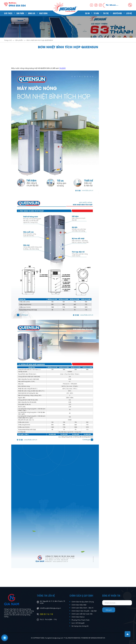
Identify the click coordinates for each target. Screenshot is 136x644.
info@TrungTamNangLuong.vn (50, 608)
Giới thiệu (8, 13)
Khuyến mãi (117, 13)
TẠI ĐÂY (63, 68)
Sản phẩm (20, 13)
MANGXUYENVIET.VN (98, 638)
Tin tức (106, 13)
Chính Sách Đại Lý (78, 617)
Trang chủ (8, 40)
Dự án (87, 13)
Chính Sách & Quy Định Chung (83, 602)
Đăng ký (109, 610)
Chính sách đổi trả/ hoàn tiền (82, 614)
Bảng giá (32, 13)
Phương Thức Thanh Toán (81, 620)
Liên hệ (129, 13)
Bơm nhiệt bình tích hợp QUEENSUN (40, 40)
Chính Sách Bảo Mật (79, 605)
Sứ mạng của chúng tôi (80, 626)
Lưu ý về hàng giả (78, 623)
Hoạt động (43, 13)
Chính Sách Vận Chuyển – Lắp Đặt (84, 611)
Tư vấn (96, 13)
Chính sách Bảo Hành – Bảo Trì (82, 608)
